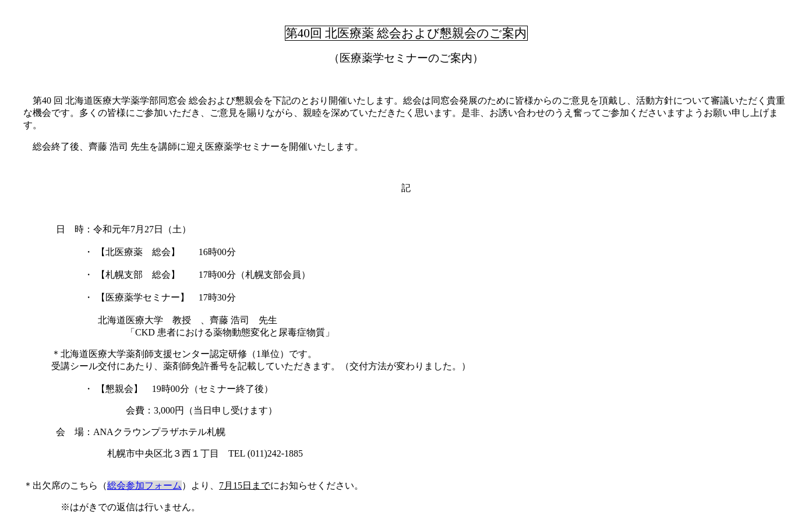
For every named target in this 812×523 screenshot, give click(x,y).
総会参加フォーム (144, 485)
